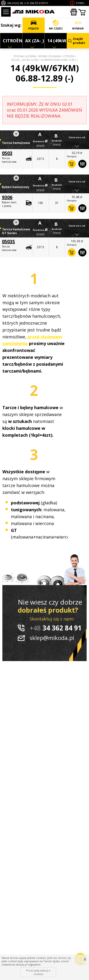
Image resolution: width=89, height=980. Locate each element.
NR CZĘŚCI (56, 25)
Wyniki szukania (50, 56)
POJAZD (34, 25)
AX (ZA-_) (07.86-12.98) (25, 60)
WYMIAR (78, 25)
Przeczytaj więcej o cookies (38, 972)
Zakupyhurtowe (74, 12)
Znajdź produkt (77, 41)
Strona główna (25, 56)
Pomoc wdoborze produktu (82, 3)
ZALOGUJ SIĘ (15, 3)
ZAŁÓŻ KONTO (39, 3)
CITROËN (69, 56)
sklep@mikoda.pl (52, 638)
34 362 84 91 (56, 628)
